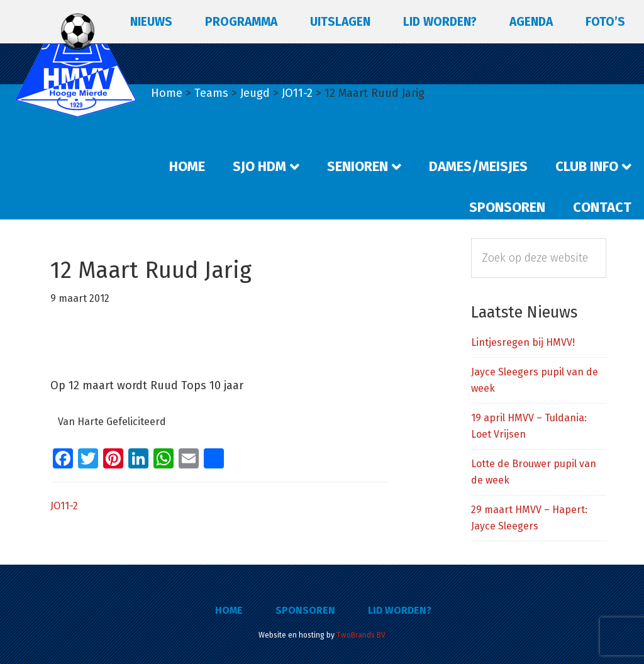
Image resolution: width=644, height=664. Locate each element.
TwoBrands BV (361, 635)
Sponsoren (305, 610)
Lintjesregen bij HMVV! (523, 342)
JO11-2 (64, 506)
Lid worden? (400, 610)
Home (229, 610)
